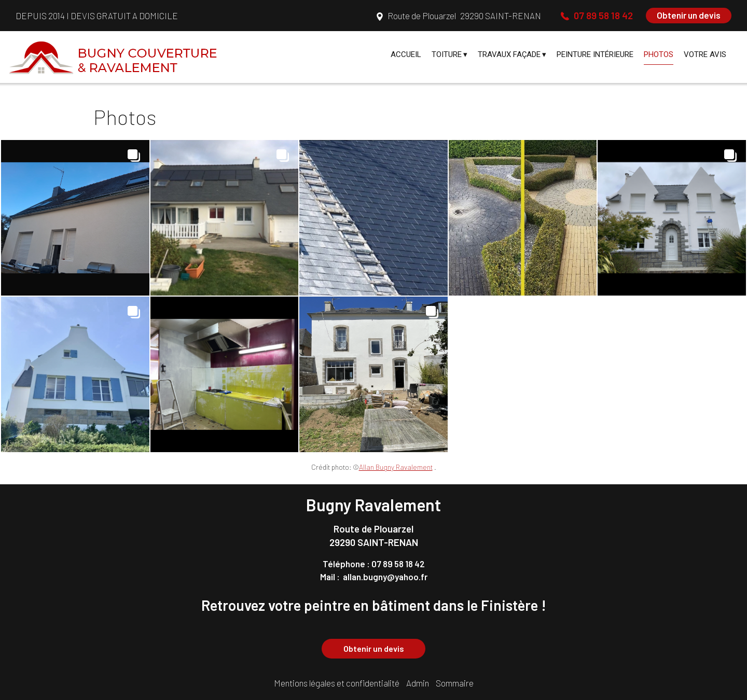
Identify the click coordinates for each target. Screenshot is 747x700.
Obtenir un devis (689, 15)
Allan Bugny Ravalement (396, 467)
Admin (418, 683)
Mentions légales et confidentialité (337, 683)
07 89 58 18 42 (398, 564)
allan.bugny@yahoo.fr (385, 577)
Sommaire (455, 683)
